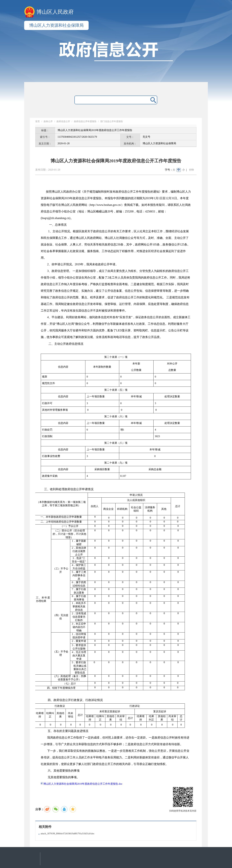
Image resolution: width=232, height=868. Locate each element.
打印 (192, 170)
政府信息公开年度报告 (85, 121)
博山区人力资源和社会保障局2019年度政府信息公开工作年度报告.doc (82, 784)
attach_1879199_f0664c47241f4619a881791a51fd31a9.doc (68, 834)
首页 (38, 121)
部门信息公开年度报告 (112, 121)
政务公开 (48, 121)
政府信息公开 (63, 121)
